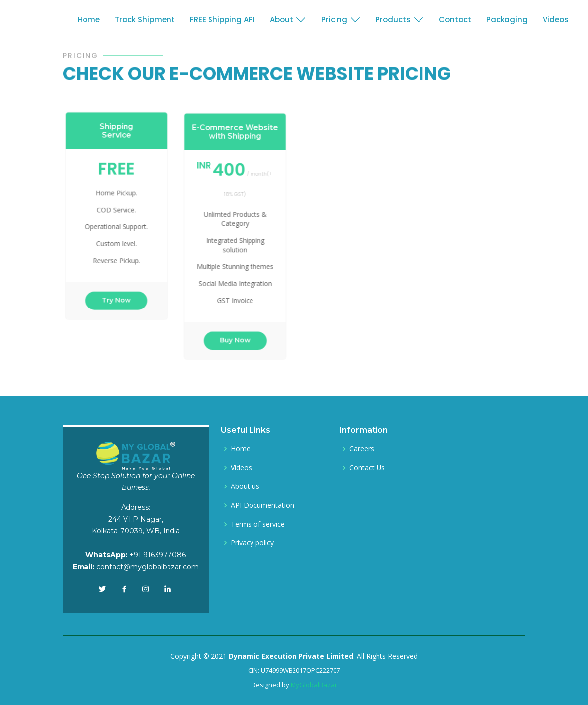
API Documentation (262, 505)
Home (89, 20)
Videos (556, 20)
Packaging (507, 20)
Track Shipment (145, 20)
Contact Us (367, 468)
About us (245, 486)
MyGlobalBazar (314, 685)
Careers (362, 449)
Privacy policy (252, 543)
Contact (455, 20)
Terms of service (258, 524)
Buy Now (238, 332)
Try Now (120, 294)
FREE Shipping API (222, 20)
